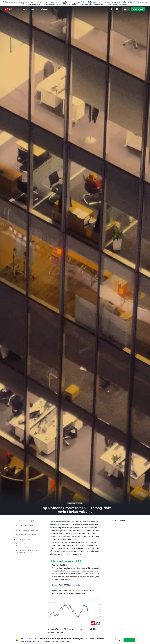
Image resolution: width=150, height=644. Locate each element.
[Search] (111, 9)
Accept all (129, 640)
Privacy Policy (64, 641)
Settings (118, 640)
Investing (123, 520)
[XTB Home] (9, 9)
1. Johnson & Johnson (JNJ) (65, 561)
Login (126, 9)
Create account (138, 9)
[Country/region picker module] (117, 9)
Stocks (114, 520)
